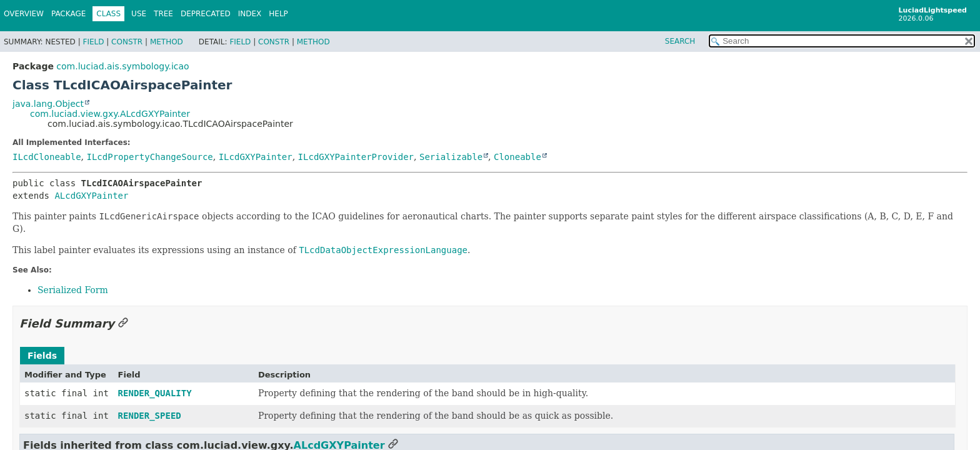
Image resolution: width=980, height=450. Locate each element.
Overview (24, 14)
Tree (163, 14)
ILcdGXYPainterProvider (356, 157)
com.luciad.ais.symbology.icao (122, 66)
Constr (127, 42)
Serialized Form (73, 290)
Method (167, 42)
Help (278, 14)
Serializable (451, 157)
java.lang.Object (48, 104)
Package (68, 14)
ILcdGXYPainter (256, 157)
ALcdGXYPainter (91, 196)
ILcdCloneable (47, 157)
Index (250, 14)
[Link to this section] (123, 323)
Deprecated (206, 14)
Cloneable (517, 157)
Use (139, 14)
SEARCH (680, 41)
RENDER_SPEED (150, 416)
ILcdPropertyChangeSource (149, 157)
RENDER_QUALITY (155, 393)
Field (93, 42)
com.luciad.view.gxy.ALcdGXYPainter (110, 114)
